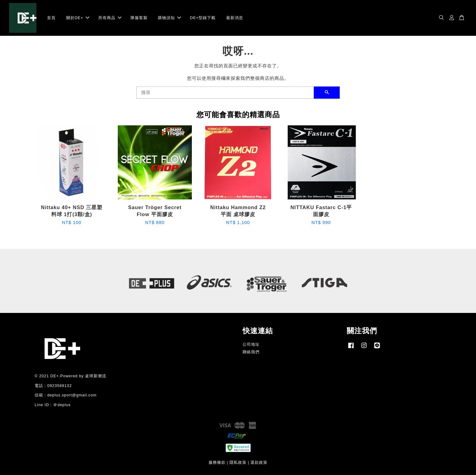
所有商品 (110, 18)
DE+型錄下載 (203, 18)
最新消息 (235, 18)
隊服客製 (139, 18)
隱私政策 (238, 462)
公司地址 (251, 344)
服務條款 (217, 462)
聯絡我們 (251, 352)
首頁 (51, 18)
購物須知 (169, 18)
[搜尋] (225, 93)
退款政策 (259, 462)
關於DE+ (78, 18)
